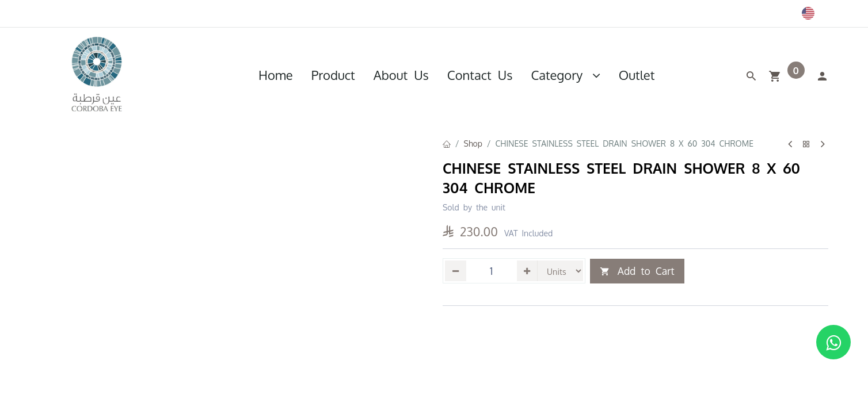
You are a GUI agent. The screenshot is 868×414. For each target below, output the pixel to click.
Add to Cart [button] (637, 271)
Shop (473, 143)
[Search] (751, 75)
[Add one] (528, 271)
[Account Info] (822, 75)
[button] (443, 292)
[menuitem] (276, 74)
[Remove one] (456, 271)
